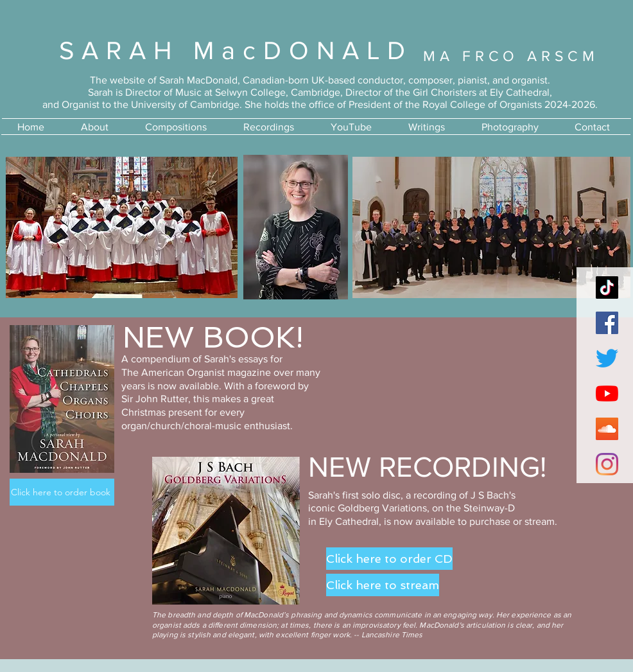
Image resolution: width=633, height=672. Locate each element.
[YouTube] (607, 393)
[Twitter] (607, 358)
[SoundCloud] (607, 429)
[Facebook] (607, 323)
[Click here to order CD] (389, 559)
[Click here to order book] (62, 492)
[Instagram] (607, 464)
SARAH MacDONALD (236, 50)
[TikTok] (607, 287)
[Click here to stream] (383, 585)
